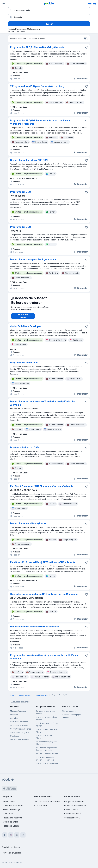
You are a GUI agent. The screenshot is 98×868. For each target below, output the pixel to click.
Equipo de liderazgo (12, 810)
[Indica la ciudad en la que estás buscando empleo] (49, 17)
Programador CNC (20, 192)
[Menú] (4, 4)
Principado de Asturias (19, 728)
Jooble (19, 862)
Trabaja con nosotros (12, 818)
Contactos (8, 814)
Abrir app (92, 4)
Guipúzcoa (15, 738)
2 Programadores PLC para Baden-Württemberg (37, 86)
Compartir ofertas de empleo (47, 801)
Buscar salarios (71, 810)
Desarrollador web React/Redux (28, 526)
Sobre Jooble (9, 801)
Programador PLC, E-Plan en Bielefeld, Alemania (37, 47)
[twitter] (17, 835)
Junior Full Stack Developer (26, 329)
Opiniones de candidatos (75, 806)
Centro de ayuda (10, 822)
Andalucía (14, 717)
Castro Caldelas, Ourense (21, 731)
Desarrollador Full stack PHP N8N (29, 160)
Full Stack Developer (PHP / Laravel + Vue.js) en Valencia (42, 489)
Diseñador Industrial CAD (24, 450)
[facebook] (5, 835)
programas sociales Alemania (48, 756)
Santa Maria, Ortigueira (20, 735)
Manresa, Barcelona (18, 714)
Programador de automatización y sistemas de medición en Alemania (44, 659)
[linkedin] (23, 835)
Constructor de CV (73, 814)
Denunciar (81, 79)
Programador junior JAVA (24, 365)
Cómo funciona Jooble (13, 806)
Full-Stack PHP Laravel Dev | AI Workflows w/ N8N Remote (43, 565)
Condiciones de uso (11, 847)
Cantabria (14, 721)
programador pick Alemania (47, 766)
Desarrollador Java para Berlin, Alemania (33, 259)
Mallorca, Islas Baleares (20, 742)
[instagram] (11, 835)
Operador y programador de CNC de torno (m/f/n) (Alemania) (44, 597)
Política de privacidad (11, 853)
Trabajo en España (11, 826)
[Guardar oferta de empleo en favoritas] (87, 48)
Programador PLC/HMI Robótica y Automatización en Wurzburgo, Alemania (40, 122)
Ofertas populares (69, 714)
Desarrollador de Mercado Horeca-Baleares (35, 629)
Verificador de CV (72, 818)
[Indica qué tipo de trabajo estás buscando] (49, 10)
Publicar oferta (40, 806)
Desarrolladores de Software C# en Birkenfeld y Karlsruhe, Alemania (43, 406)
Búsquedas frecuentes (22, 704)
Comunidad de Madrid (19, 724)
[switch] (86, 39)
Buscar (49, 24)
